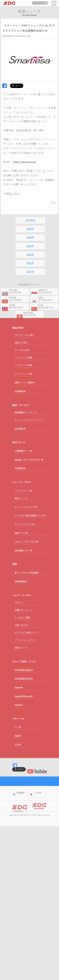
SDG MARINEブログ (23, 610)
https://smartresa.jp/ (25, 162)
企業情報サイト (23, 475)
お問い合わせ (21, 693)
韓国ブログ (21, 585)
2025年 (30, 237)
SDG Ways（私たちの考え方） (29, 487)
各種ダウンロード (23, 678)
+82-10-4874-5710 (45, 304)
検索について (21, 715)
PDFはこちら (12, 194)
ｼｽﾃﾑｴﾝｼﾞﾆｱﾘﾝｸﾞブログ (27, 597)
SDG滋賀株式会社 (24, 754)
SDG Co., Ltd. (29, 922)
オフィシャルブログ (26, 547)
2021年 (30, 272)
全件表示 (30, 220)
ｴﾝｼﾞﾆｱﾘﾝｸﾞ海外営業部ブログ (30, 559)
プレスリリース (23, 526)
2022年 (30, 263)
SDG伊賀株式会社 (24, 741)
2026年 (30, 229)
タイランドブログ (25, 572)
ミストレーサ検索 (23, 362)
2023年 (30, 255)
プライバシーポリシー (26, 708)
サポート (19, 670)
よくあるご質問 (22, 685)
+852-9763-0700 (30, 319)
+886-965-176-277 (16, 312)
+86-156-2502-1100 (45, 312)
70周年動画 (21, 649)
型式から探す (21, 347)
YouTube (18, 792)
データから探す (22, 354)
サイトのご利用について (27, 700)
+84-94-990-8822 (15, 304)
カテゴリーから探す (25, 339)
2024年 (30, 246)
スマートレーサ (23, 382)
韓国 (18, 831)
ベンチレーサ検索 (23, 369)
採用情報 (20, 500)
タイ (18, 818)
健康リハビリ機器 (25, 395)
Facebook (19, 767)
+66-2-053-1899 (15, 297)
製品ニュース (21, 534)
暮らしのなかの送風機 (27, 636)
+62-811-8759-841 (45, 297)
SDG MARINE (20, 407)
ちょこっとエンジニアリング (29, 436)
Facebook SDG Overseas (24, 779)
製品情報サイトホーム (26, 428)
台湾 (18, 844)
